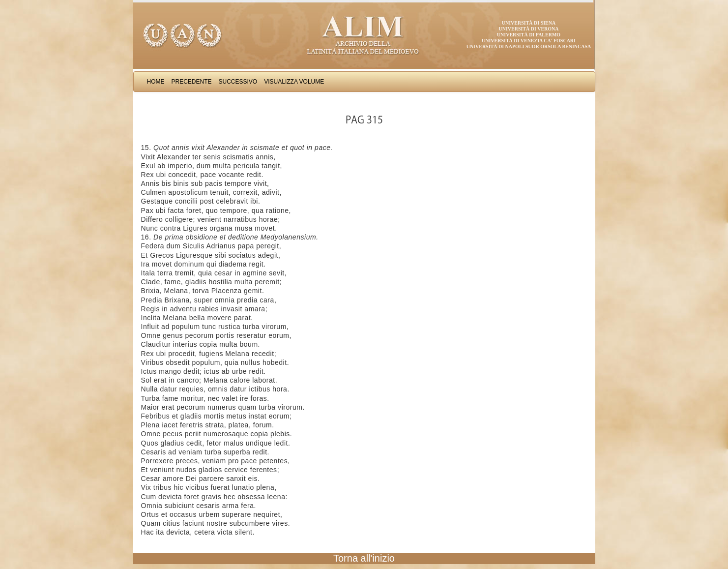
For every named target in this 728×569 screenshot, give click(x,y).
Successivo (238, 82)
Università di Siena (529, 23)
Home (156, 82)
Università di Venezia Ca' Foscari (529, 41)
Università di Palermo (529, 35)
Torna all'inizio (364, 558)
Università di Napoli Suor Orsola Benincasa (529, 46)
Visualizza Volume (294, 82)
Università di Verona (528, 29)
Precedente (192, 82)
